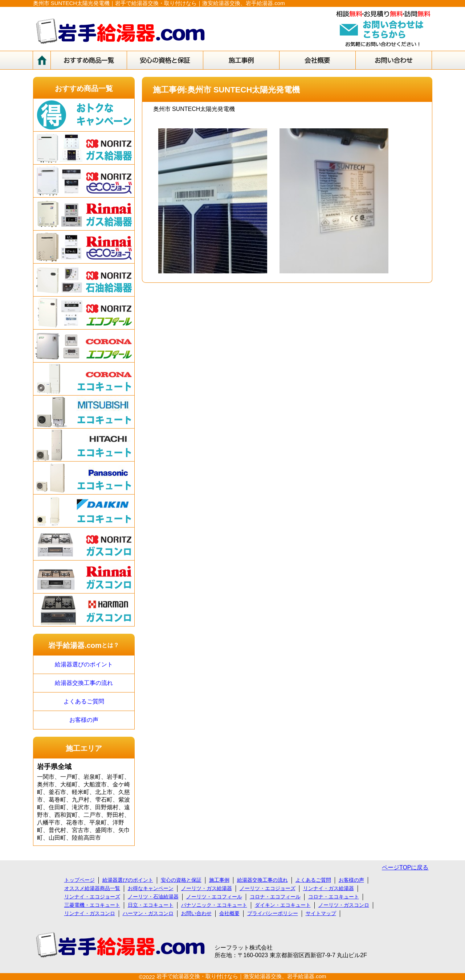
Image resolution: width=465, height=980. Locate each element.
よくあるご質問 (84, 701)
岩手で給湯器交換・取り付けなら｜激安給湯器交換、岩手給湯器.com (241, 976)
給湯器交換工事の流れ (84, 683)
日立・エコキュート (151, 905)
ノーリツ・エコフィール (214, 897)
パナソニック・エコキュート (214, 905)
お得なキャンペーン (151, 888)
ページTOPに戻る (405, 867)
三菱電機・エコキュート (92, 905)
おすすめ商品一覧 (84, 88)
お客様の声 (84, 720)
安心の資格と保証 (181, 880)
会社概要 (229, 913)
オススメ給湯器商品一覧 (92, 888)
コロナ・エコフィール (275, 897)
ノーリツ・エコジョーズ (268, 888)
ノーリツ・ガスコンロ (344, 905)
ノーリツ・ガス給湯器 (207, 888)
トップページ (79, 880)
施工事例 (219, 880)
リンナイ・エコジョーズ (92, 897)
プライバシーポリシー (273, 913)
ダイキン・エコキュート (283, 905)
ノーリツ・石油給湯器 (153, 897)
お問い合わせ (196, 913)
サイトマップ (321, 913)
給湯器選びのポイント (84, 664)
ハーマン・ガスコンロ (148, 913)
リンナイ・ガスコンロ (90, 913)
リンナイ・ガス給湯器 (329, 888)
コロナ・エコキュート (334, 897)
